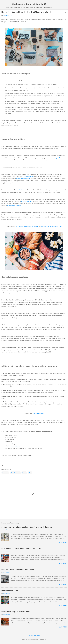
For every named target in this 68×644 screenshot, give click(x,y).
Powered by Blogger (34, 636)
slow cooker (5, 160)
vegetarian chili (28, 176)
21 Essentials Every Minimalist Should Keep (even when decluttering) (27, 527)
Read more (63, 543)
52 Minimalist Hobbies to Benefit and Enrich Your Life (21, 548)
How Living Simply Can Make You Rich (15, 612)
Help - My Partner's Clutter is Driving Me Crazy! (19, 569)
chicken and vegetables (54, 158)
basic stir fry (21, 190)
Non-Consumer (15, 473)
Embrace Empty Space (10, 590)
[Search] (65, 5)
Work (30, 473)
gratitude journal (15, 446)
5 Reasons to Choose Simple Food (52, 226)
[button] (65, 12)
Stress (24, 473)
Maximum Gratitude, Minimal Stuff (29, 4)
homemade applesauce (14, 206)
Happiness (5, 473)
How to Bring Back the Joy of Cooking (27, 226)
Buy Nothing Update (38, 413)
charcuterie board (27, 201)
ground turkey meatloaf (23, 179)
